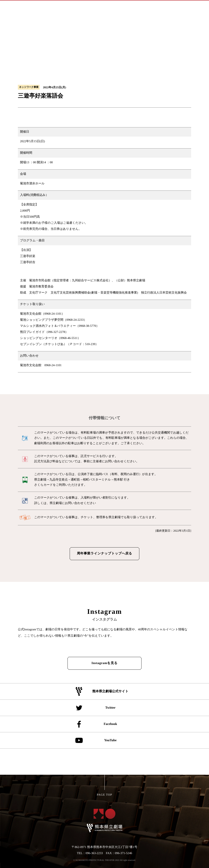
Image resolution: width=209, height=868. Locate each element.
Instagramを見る (104, 663)
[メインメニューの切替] (199, 7)
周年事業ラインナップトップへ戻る (104, 554)
